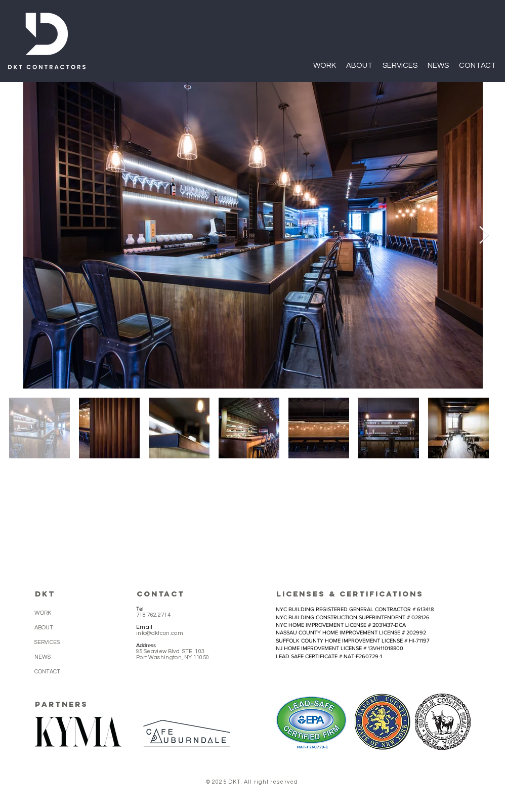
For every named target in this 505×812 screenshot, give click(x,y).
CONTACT (47, 672)
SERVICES (47, 642)
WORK (43, 613)
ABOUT (44, 628)
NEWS (43, 657)
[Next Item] (484, 235)
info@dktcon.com (160, 633)
